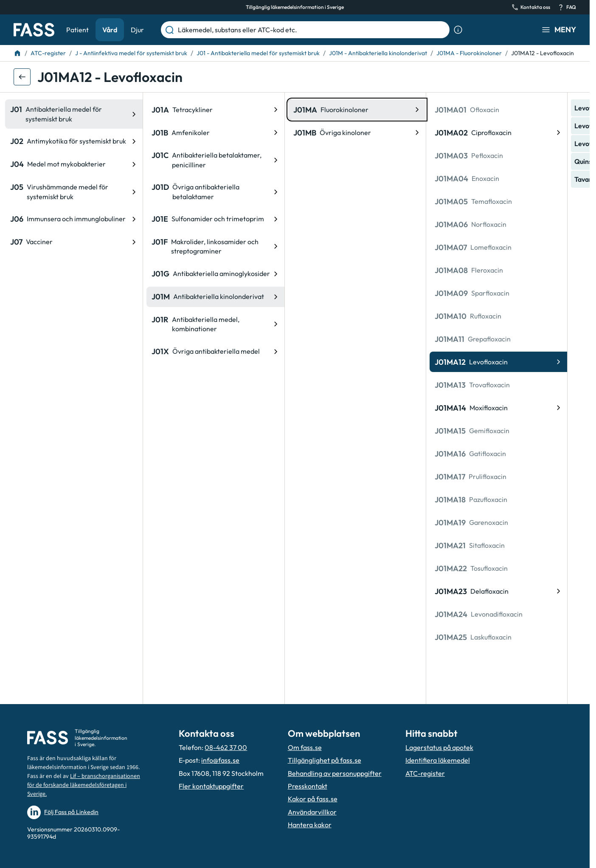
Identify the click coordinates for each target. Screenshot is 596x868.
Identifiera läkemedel (438, 760)
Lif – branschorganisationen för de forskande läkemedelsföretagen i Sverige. (84, 785)
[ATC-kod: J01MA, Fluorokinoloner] (224, 110)
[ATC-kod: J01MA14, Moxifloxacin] (365, 408)
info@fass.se (220, 760)
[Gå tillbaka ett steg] (22, 77)
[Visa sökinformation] (458, 30)
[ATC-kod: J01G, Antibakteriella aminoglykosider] (82, 274)
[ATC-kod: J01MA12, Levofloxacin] (365, 362)
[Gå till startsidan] (34, 30)
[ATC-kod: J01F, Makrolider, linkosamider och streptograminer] (82, 247)
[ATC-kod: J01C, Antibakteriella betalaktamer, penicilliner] (82, 160)
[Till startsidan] (17, 53)
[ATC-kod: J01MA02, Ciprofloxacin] (365, 132)
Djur (137, 30)
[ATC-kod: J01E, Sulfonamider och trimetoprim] (82, 219)
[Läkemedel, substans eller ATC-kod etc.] (312, 30)
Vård (110, 30)
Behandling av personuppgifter (335, 773)
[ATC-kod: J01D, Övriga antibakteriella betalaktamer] (82, 192)
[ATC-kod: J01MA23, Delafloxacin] (365, 591)
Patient (77, 30)
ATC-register (425, 773)
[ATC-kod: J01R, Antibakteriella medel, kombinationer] (82, 324)
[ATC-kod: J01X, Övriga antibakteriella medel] (82, 352)
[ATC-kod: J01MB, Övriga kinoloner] (224, 132)
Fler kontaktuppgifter (211, 786)
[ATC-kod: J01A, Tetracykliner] (82, 110)
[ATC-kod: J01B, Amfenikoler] (82, 132)
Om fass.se (305, 747)
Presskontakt (308, 786)
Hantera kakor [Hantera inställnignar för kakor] (310, 825)
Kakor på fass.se (313, 799)
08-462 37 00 (226, 747)
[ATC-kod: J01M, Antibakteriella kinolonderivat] (82, 297)
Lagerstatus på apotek (439, 747)
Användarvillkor (312, 812)
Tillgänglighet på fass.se (325, 760)
